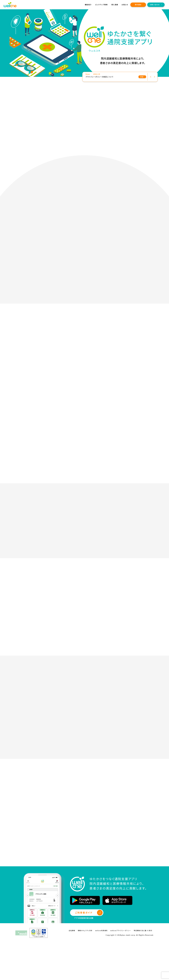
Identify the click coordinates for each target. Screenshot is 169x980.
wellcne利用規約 (101, 968)
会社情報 (72, 968)
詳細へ (142, 77)
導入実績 (115, 5)
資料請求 (138, 5)
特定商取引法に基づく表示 (143, 968)
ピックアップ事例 (101, 5)
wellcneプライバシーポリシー (121, 968)
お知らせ (125, 5)
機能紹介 (88, 5)
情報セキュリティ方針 (85, 968)
